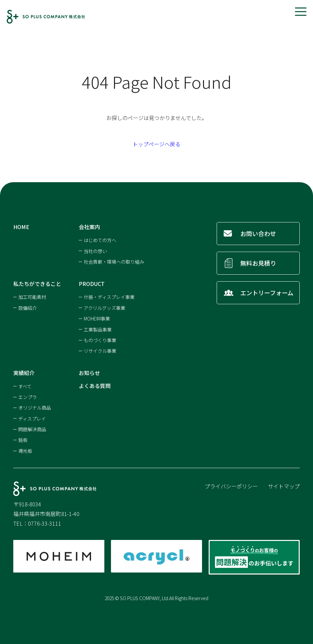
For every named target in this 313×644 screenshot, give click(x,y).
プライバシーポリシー (231, 486)
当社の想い (95, 251)
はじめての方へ (100, 240)
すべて (25, 386)
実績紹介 (24, 373)
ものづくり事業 (100, 340)
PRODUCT (92, 284)
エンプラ (28, 397)
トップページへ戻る (156, 144)
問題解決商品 (32, 429)
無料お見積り (258, 263)
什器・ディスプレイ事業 (109, 297)
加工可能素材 (32, 297)
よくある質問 (95, 386)
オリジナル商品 (35, 408)
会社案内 (89, 227)
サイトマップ (284, 486)
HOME (21, 227)
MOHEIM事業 (97, 319)
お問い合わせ (258, 233)
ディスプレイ (32, 419)
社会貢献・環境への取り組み (114, 262)
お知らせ (89, 373)
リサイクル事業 (100, 351)
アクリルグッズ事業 (104, 308)
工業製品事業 (98, 329)
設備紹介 (28, 308)
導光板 (25, 451)
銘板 (23, 440)
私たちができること (37, 284)
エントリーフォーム (267, 293)
